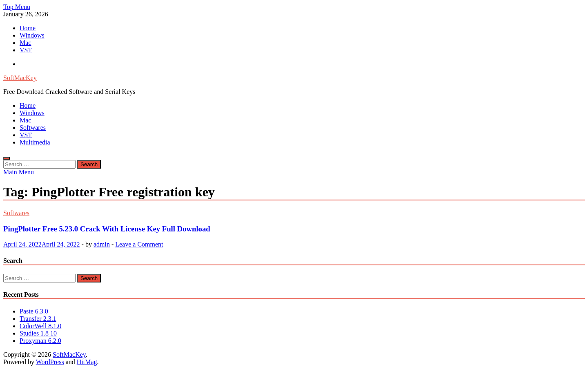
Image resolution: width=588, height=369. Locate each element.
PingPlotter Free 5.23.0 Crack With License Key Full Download (107, 229)
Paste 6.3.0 (34, 311)
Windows (32, 35)
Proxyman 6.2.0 (40, 341)
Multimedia (35, 142)
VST (26, 50)
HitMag (87, 362)
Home (28, 28)
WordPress (50, 362)
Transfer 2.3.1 (38, 319)
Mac (25, 43)
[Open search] (7, 158)
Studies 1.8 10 (38, 333)
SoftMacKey (20, 78)
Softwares (33, 128)
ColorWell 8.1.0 (40, 326)
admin (102, 244)
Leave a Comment (139, 244)
